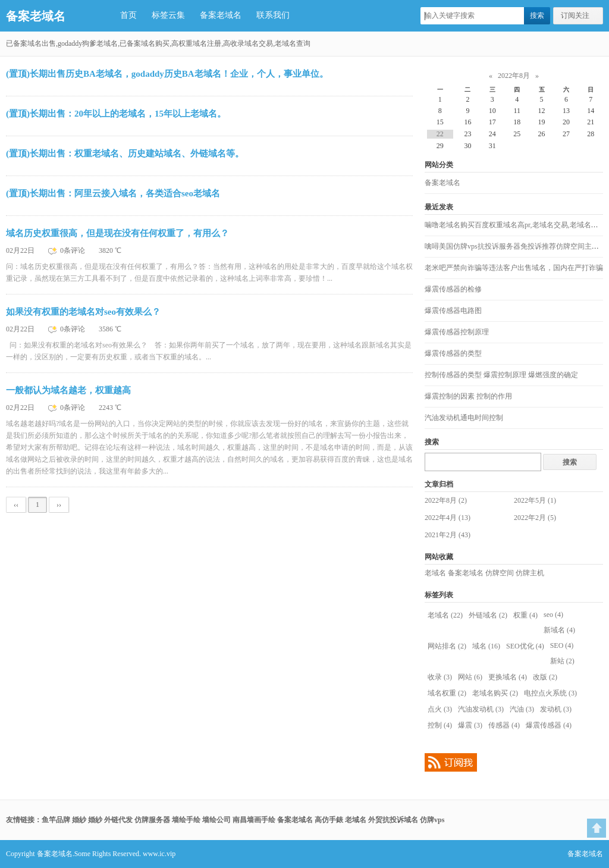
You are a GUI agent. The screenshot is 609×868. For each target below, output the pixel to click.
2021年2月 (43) (448, 535)
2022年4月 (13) (448, 518)
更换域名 (508, 677)
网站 (470, 677)
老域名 (435, 573)
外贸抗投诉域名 (393, 820)
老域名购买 (495, 693)
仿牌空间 (500, 573)
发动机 (556, 709)
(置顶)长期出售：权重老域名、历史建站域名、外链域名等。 (125, 153)
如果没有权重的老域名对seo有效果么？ (83, 312)
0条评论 (73, 250)
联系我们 (273, 15)
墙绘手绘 (186, 820)
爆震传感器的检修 (453, 289)
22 (440, 134)
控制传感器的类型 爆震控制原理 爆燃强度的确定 (501, 375)
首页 (128, 15)
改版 (545, 677)
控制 (440, 725)
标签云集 (168, 15)
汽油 (522, 709)
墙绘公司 (216, 820)
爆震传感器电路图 (453, 311)
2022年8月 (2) (446, 500)
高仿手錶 (329, 820)
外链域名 (488, 615)
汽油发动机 (481, 709)
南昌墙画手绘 (254, 820)
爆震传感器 (549, 725)
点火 (440, 709)
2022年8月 (514, 76)
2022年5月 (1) (535, 500)
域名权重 (447, 693)
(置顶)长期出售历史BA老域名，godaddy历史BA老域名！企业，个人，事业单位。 (167, 74)
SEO (562, 645)
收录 (440, 677)
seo (553, 615)
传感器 (504, 725)
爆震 (470, 725)
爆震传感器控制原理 (457, 332)
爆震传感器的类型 (453, 353)
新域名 (559, 630)
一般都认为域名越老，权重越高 (68, 390)
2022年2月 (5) (535, 518)
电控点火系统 (550, 693)
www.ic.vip (159, 854)
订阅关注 (575, 15)
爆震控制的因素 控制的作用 (468, 396)
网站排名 (447, 646)
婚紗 (79, 820)
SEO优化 (525, 646)
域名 (486, 646)
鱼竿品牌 (56, 820)
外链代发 (118, 820)
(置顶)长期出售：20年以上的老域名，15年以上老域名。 (116, 114)
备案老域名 (36, 16)
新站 (562, 661)
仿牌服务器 (152, 820)
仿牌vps (432, 820)
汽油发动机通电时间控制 (464, 418)
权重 (525, 615)
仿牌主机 (530, 573)
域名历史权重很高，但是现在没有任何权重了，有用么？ (117, 233)
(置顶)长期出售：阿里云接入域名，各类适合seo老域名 (113, 193)
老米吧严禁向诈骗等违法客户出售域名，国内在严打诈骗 (514, 268)
